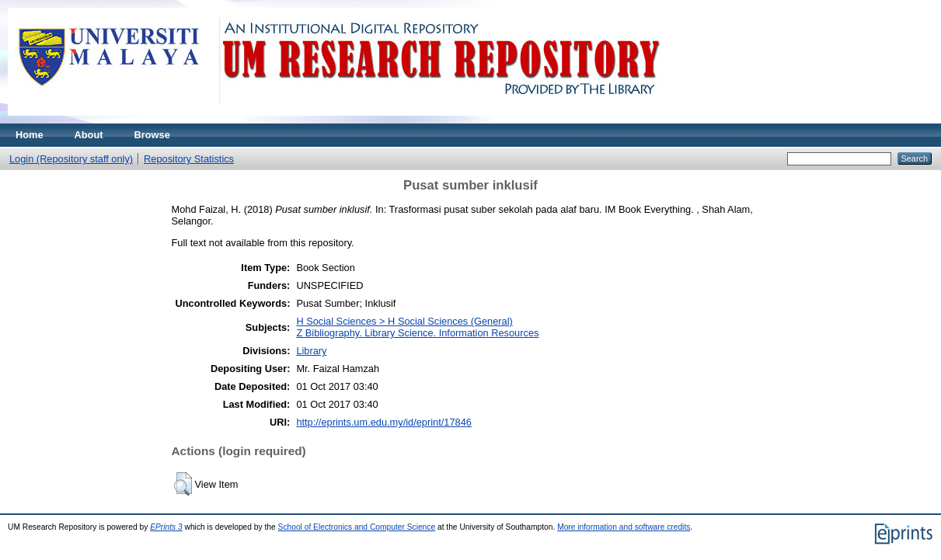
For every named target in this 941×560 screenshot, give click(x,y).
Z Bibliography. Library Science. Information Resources (417, 333)
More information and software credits (624, 527)
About (89, 135)
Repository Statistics (189, 159)
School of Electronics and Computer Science (357, 527)
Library (311, 351)
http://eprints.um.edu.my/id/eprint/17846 (384, 422)
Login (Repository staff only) (71, 159)
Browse (152, 135)
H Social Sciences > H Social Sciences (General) (404, 321)
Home (30, 135)
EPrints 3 (166, 527)
